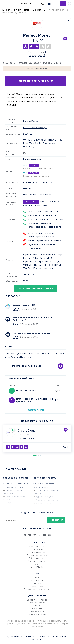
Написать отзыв (37, 547)
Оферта (64, 624)
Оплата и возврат (37, 615)
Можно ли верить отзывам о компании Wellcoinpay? (33, 319)
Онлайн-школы (41, 487)
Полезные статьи (37, 561)
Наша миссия (37, 581)
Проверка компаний (37, 555)
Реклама (37, 606)
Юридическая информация (20, 621)
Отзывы (21, 435)
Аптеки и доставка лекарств (18, 484)
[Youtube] (44, 535)
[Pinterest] (35, 535)
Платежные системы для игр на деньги (33, 333)
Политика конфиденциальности (51, 621)
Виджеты (37, 609)
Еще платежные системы (37, 69)
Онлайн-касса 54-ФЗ (24, 305)
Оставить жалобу (37, 550)
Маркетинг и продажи (47, 500)
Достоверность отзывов (37, 589)
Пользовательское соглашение (43, 624)
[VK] (30, 535)
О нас (37, 578)
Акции (58, 63)
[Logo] (37, 23)
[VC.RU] (49, 535)
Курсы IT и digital (45, 497)
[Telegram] (25, 535)
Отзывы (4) (25, 63)
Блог (37, 564)
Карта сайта (37, 627)
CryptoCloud (27, 431)
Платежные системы (27, 391)
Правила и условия (16, 624)
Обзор (37, 63)
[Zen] (39, 535)
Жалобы (47, 63)
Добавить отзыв (63, 4)
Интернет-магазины (13, 487)
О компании (10, 63)
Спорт (9, 503)
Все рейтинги (36, 410)
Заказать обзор (37, 603)
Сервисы (37, 584)
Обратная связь (37, 558)
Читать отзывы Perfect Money (36, 289)
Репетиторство (44, 504)
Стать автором (37, 553)
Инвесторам (37, 586)
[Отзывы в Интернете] (6, 3)
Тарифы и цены (37, 612)
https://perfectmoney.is (35, 128)
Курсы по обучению (44, 484)
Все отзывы (37, 567)
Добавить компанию (37, 600)
